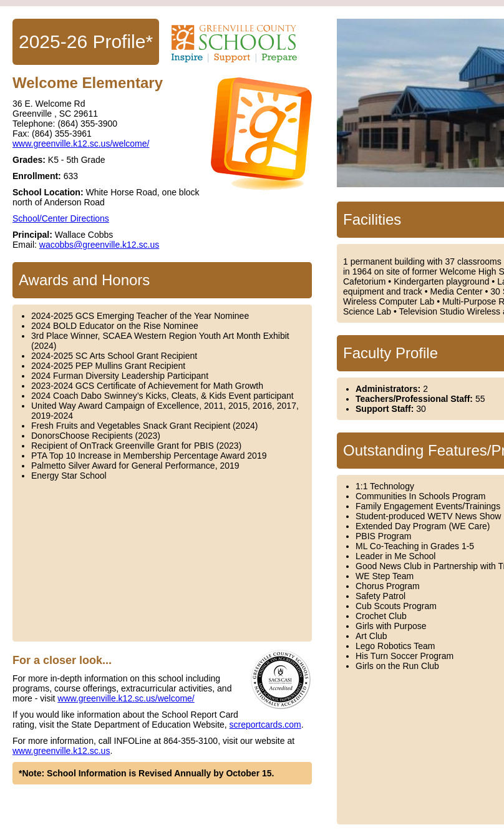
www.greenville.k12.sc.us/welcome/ (81, 144)
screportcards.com (265, 725)
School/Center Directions (61, 218)
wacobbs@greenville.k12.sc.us (99, 245)
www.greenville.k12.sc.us (61, 751)
